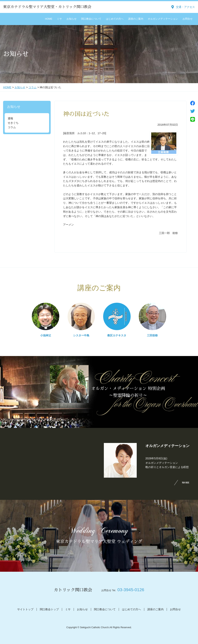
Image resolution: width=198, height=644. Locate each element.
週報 (10, 118)
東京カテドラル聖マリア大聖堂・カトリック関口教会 (47, 7)
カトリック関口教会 (73, 590)
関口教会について (91, 19)
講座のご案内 (136, 19)
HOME (49, 19)
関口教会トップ (49, 609)
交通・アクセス (185, 7)
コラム (32, 87)
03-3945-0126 (131, 590)
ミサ (59, 19)
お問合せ (188, 19)
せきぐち (13, 123)
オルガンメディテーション (163, 19)
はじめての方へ (115, 19)
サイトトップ (25, 609)
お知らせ (72, 19)
